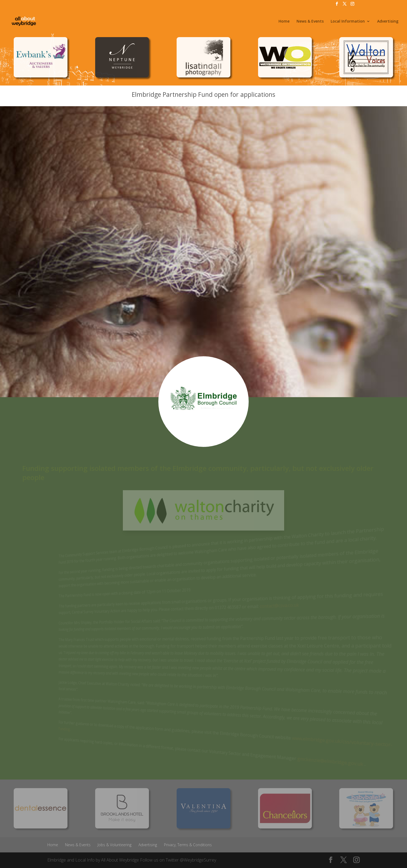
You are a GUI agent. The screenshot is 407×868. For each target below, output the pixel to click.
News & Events (310, 22)
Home (284, 22)
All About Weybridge (120, 860)
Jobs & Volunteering (115, 845)
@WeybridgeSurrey (198, 860)
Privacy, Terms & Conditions (188, 845)
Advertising (388, 22)
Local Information (348, 22)
